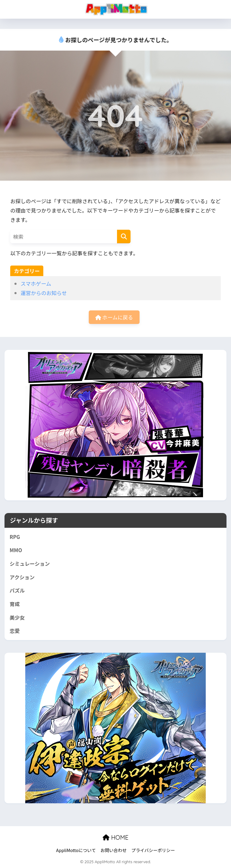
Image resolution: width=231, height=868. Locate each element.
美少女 (17, 618)
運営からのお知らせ (44, 293)
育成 (15, 604)
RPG (15, 537)
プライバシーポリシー (153, 850)
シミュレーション (30, 564)
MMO (16, 550)
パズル (17, 590)
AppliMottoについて (76, 850)
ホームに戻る (114, 317)
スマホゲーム (36, 283)
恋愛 (15, 631)
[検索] (124, 236)
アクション (22, 577)
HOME (115, 837)
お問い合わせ (114, 850)
